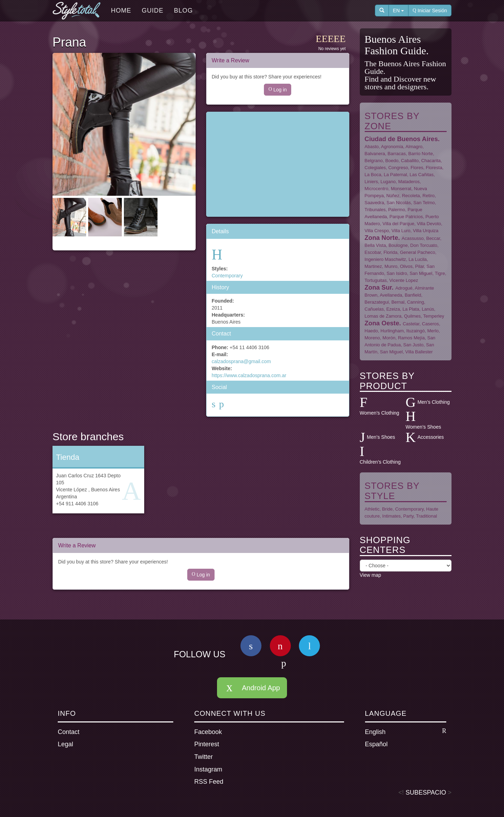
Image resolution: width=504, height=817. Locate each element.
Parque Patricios (406, 217)
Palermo (397, 210)
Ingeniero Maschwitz (386, 259)
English (406, 732)
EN (398, 11)
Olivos (406, 266)
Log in (278, 90)
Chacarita (431, 161)
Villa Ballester (419, 352)
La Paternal (395, 175)
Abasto (372, 147)
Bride (387, 509)
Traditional (426, 516)
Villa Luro (401, 231)
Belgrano (374, 161)
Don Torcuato (424, 245)
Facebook (208, 732)
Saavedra (374, 203)
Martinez (373, 266)
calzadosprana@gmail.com (241, 361)
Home (121, 11)
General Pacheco (418, 252)
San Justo (413, 345)
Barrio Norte (421, 154)
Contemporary (227, 276)
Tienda (68, 457)
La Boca (373, 175)
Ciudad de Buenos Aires (401, 139)
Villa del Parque (398, 224)
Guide (153, 11)
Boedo (392, 161)
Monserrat (401, 189)
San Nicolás (398, 203)
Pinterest (207, 744)
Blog (183, 11)
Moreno (372, 338)
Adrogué (404, 288)
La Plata (411, 309)
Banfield (413, 295)
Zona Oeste (382, 323)
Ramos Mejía (411, 338)
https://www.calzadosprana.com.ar (249, 375)
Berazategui (377, 302)
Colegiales (375, 168)
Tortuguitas (376, 280)
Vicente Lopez (404, 280)
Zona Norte (381, 238)
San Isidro (397, 273)
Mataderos (409, 182)
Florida (391, 252)
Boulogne (398, 245)
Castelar (411, 324)
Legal (65, 744)
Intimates (391, 516)
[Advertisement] (278, 164)
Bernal (398, 302)
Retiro (429, 196)
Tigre (440, 273)
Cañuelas (374, 309)
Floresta (434, 168)
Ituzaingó (416, 331)
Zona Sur (378, 288)
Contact (69, 732)
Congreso (398, 168)
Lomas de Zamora (383, 316)
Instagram (208, 769)
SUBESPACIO (426, 792)
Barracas (397, 154)
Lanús (428, 309)
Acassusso (413, 238)
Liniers (371, 182)
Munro (391, 266)
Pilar (419, 266)
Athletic (372, 509)
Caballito (410, 161)
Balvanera (375, 154)
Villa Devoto (429, 224)
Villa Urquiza (426, 231)
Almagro (414, 147)
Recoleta (411, 196)
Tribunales (375, 210)
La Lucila (418, 259)
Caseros (430, 324)
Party (408, 516)
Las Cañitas (422, 175)
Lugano (388, 182)
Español (376, 744)
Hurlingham (392, 331)
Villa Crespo (377, 231)
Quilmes (412, 316)
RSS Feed (209, 782)
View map (370, 575)
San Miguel (421, 273)
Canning (415, 302)
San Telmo (424, 203)
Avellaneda (391, 295)
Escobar (373, 252)
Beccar (433, 238)
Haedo (371, 331)
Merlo (433, 331)
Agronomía (392, 147)
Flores (417, 168)
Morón (389, 338)
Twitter (204, 757)
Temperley (434, 316)
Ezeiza (393, 309)
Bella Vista (375, 245)
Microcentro (377, 189)
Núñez (393, 196)
